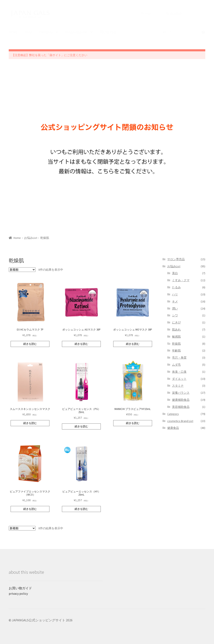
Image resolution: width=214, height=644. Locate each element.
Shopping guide (76, 32)
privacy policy (18, 593)
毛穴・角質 (179, 358)
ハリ (175, 294)
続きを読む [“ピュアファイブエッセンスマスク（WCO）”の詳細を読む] (30, 509)
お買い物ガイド (20, 588)
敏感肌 (176, 337)
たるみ (176, 287)
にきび (176, 322)
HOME (13, 32)
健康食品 (173, 428)
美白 (175, 273)
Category (46, 32)
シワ (175, 315)
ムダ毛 (176, 365)
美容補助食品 (181, 407)
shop (28, 32)
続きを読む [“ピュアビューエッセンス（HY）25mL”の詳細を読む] (81, 509)
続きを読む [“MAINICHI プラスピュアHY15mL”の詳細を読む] (133, 423)
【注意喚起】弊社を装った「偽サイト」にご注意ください (49, 55)
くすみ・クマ (181, 280)
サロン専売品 (176, 259)
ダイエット (179, 379)
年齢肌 (176, 350)
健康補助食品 (181, 400)
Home (17, 238)
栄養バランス (181, 393)
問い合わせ (108, 32)
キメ (175, 301)
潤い (175, 308)
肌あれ (176, 329)
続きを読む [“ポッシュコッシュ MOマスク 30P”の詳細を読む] (133, 344)
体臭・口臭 (179, 372)
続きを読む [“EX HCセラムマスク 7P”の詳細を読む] (30, 344)
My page (146, 13)
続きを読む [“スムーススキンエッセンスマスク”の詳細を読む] (30, 423)
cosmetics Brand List (180, 421)
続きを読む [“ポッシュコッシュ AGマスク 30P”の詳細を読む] (81, 344)
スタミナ (178, 386)
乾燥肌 (176, 344)
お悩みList (31, 238)
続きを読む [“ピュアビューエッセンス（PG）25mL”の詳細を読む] (81, 426)
